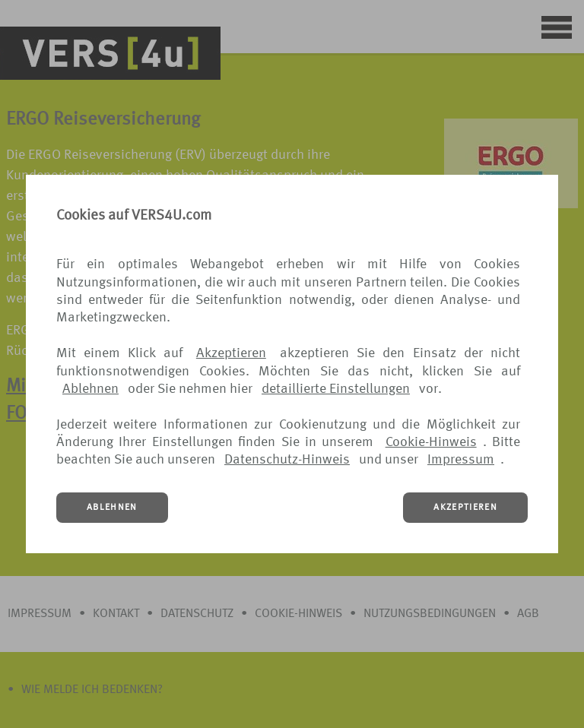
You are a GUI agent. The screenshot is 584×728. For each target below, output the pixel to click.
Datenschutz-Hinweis (287, 460)
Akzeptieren (231, 353)
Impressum (461, 460)
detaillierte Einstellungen (336, 389)
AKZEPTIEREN (465, 508)
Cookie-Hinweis (431, 442)
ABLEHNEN (112, 508)
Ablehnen (90, 389)
